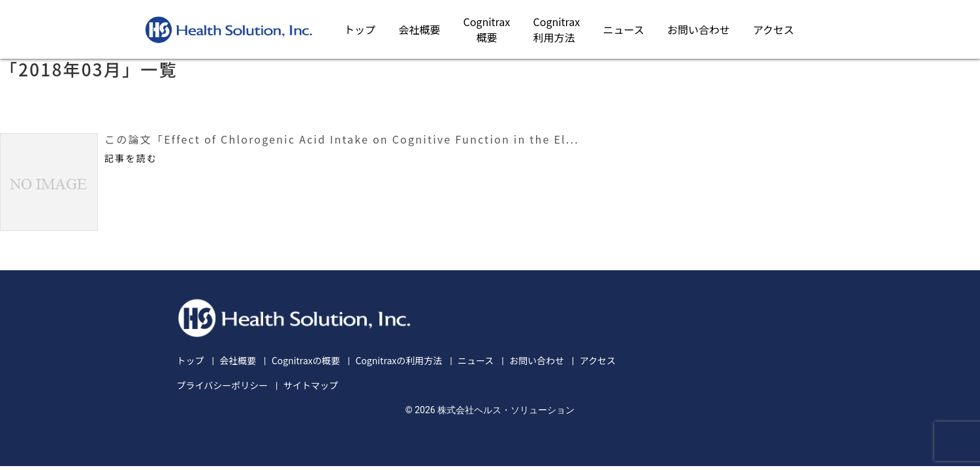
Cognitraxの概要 (306, 360)
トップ (360, 29)
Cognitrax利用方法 (557, 29)
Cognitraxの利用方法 (399, 360)
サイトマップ (311, 385)
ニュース (624, 29)
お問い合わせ (699, 29)
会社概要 (419, 29)
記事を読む (131, 158)
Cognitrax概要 (486, 29)
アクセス (773, 29)
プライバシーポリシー (223, 385)
